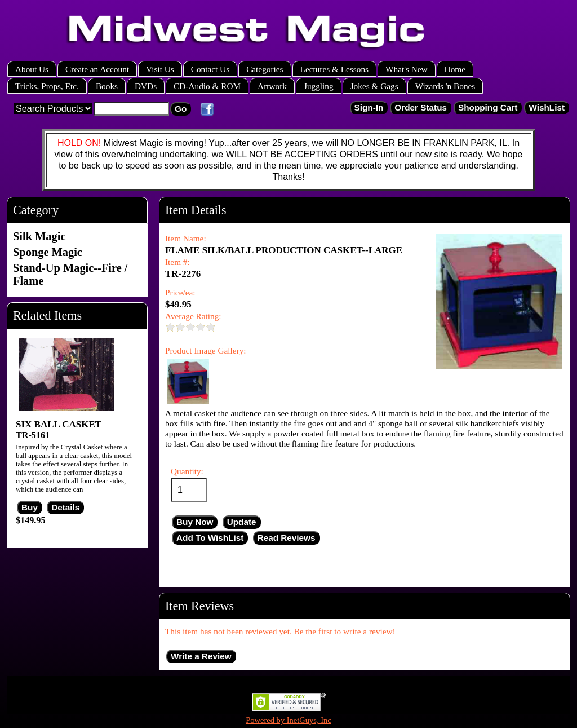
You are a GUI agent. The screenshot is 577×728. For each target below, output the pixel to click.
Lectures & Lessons (335, 69)
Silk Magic (39, 236)
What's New (407, 69)
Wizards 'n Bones (445, 86)
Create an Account (97, 69)
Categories (265, 69)
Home (455, 69)
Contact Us (210, 69)
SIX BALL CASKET (59, 424)
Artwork (272, 86)
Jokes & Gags (374, 86)
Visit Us (160, 69)
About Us (32, 69)
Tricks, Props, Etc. (47, 86)
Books (107, 86)
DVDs (146, 86)
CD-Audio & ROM (207, 86)
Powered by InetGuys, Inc (288, 720)
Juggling (319, 86)
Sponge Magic (48, 252)
